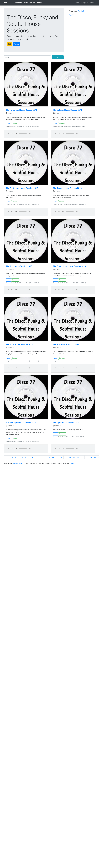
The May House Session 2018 (66, 344)
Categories (84, 3)
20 (78, 457)
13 (49, 457)
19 (74, 457)
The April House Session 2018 (66, 423)
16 (61, 457)
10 (36, 457)
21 (82, 457)
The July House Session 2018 (19, 266)
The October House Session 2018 (68, 110)
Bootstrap (73, 464)
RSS (10, 44)
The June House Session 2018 (19, 344)
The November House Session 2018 (22, 110)
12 (45, 457)
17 (66, 457)
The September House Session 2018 (22, 188)
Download (15, 124)
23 (91, 457)
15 (57, 457)
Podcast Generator (19, 464)
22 (87, 457)
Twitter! (81, 11)
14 (53, 457)
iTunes (16, 44)
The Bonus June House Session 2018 (69, 266)
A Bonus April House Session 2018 (21, 423)
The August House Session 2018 (67, 188)
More (8, 124)
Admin (92, 3)
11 (40, 457)
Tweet (71, 15)
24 (95, 457)
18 (70, 457)
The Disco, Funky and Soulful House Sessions (24, 3)
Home (77, 3)
